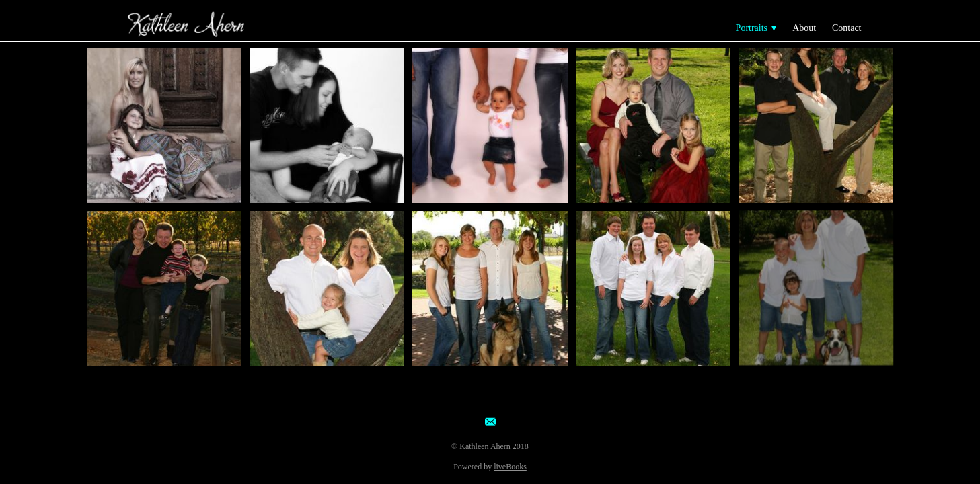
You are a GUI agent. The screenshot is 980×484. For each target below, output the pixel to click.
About (804, 28)
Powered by (490, 467)
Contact (847, 28)
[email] (490, 422)
